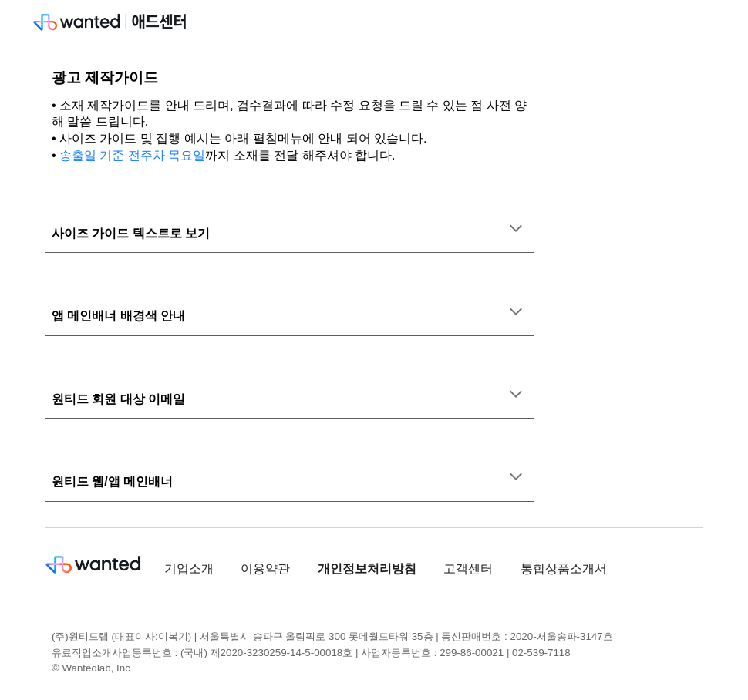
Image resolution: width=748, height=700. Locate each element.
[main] (290, 116)
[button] (516, 230)
